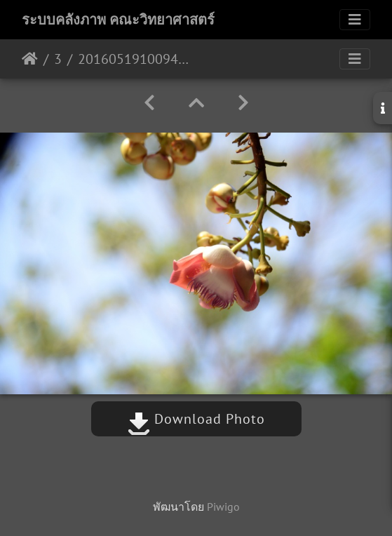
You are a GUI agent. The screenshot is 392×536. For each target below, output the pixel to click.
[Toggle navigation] (355, 20)
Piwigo (223, 507)
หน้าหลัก (30, 59)
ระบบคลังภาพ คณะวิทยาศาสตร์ (118, 20)
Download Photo (196, 419)
